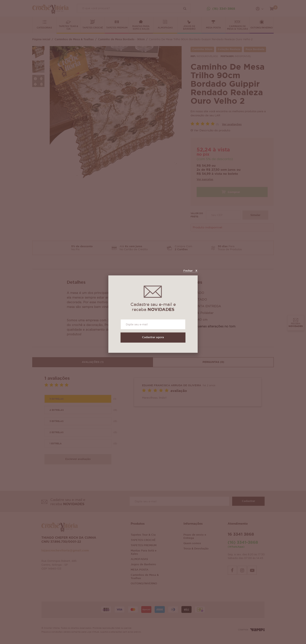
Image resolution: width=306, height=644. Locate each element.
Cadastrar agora (153, 337)
